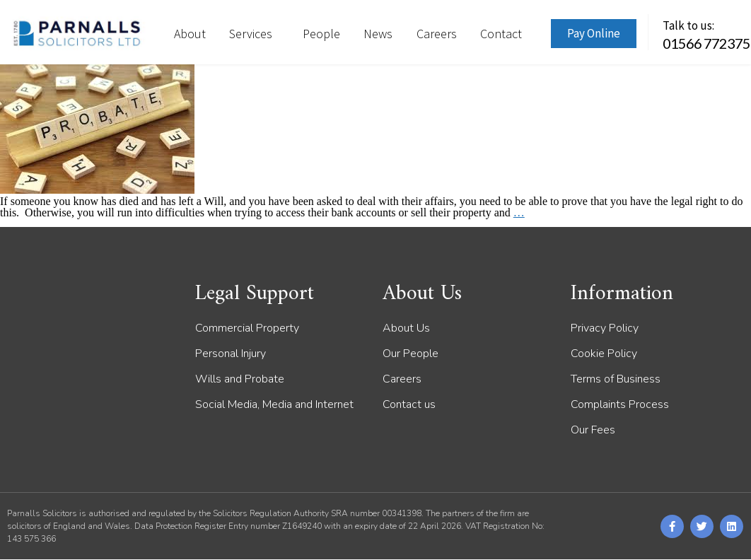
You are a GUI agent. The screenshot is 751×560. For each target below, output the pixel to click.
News (378, 34)
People (321, 34)
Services (254, 34)
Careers (437, 34)
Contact (501, 34)
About (190, 34)
